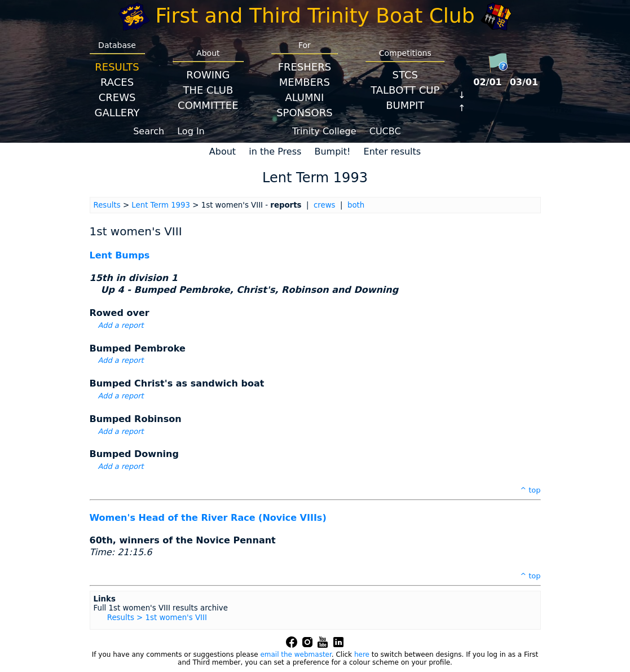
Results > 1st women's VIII (157, 618)
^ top (530, 490)
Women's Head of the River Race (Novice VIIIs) (208, 518)
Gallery (117, 113)
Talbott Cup (405, 90)
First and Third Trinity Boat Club (315, 16)
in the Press (275, 151)
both (356, 205)
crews (325, 205)
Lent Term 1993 (161, 205)
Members (305, 82)
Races (117, 82)
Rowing (208, 75)
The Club (208, 90)
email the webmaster (296, 655)
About (223, 151)
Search (149, 131)
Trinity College (324, 131)
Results (117, 67)
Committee (208, 105)
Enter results (393, 151)
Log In (191, 131)
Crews (117, 97)
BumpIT (405, 105)
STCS (405, 75)
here (362, 655)
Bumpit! (332, 151)
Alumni (304, 97)
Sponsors (304, 113)
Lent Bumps (120, 255)
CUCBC (385, 131)
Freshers (305, 67)
